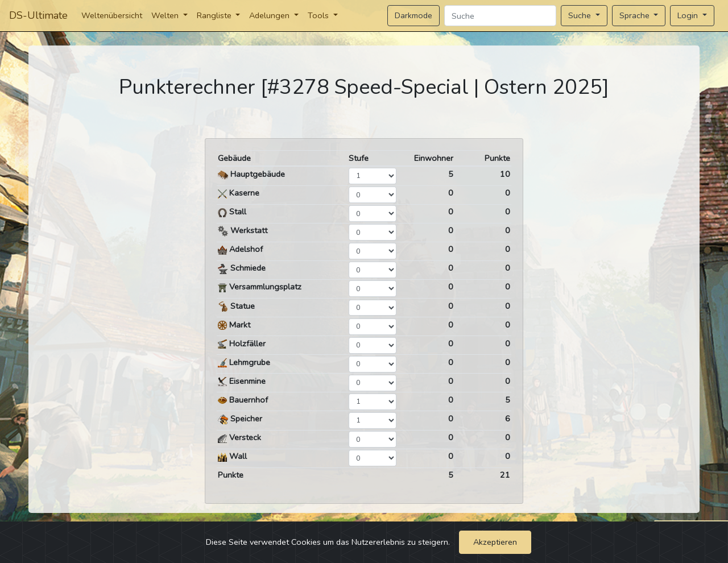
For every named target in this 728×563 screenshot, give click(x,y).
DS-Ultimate (38, 15)
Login (689, 15)
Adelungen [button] (270, 15)
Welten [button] (166, 15)
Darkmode (413, 15)
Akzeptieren (495, 542)
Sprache (636, 15)
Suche (581, 15)
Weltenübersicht (112, 15)
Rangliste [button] (215, 15)
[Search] (500, 16)
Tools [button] (319, 15)
